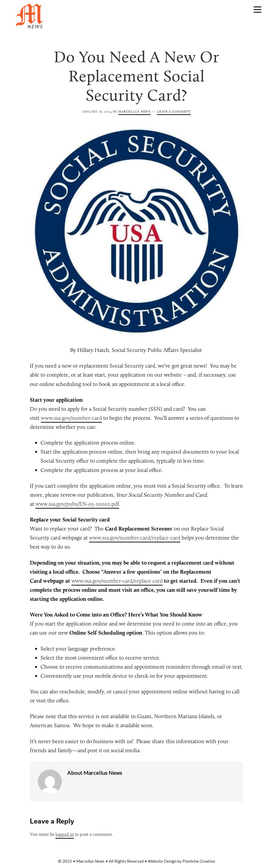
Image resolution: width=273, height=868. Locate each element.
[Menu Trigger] (257, 9)
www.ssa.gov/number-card (71, 418)
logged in (65, 834)
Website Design (162, 861)
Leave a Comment (174, 111)
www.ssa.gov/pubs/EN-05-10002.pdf (77, 504)
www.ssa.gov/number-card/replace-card (135, 538)
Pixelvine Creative (199, 861)
